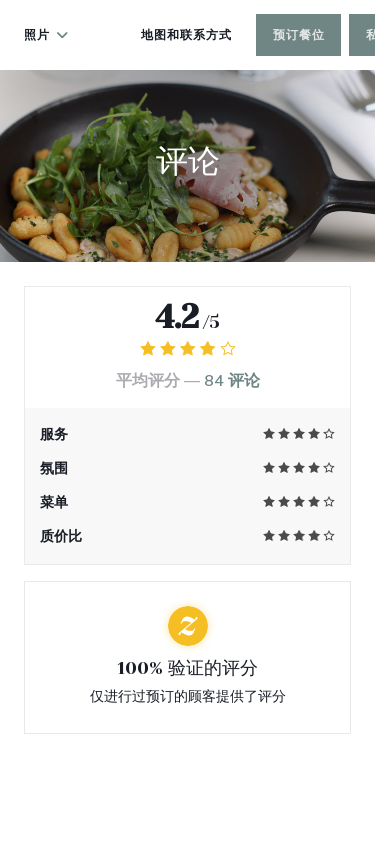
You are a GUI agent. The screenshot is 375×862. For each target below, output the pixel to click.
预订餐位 (299, 35)
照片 (46, 35)
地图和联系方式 (186, 35)
